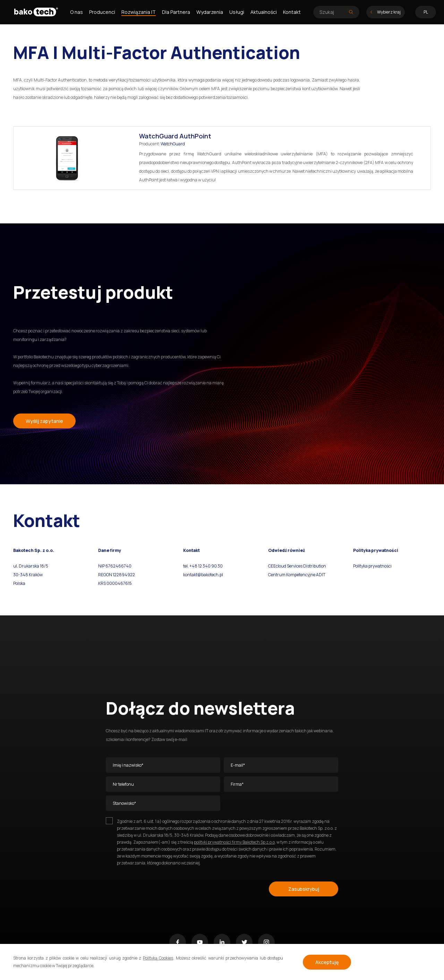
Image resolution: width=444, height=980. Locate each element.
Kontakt (292, 12)
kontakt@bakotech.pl (203, 575)
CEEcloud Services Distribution (297, 566)
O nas (76, 12)
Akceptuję (327, 962)
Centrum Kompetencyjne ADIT (297, 575)
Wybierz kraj (386, 12)
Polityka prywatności (372, 566)
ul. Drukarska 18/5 (31, 566)
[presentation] (159, 888)
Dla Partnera (176, 12)
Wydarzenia (210, 12)
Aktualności (264, 12)
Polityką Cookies (158, 958)
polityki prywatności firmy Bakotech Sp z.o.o (234, 842)
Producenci (102, 12)
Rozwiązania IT (139, 12)
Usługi (237, 12)
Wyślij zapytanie (44, 421)
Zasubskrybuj (304, 889)
